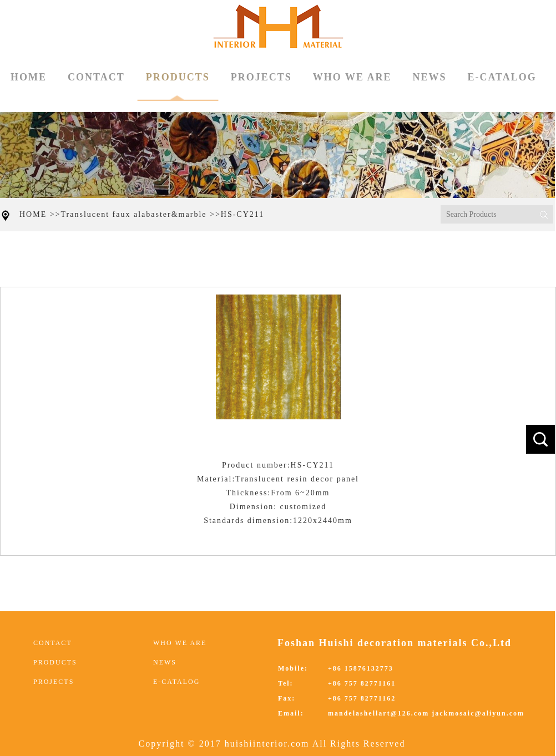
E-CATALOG (502, 77)
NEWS (429, 77)
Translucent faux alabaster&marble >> (141, 214)
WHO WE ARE (352, 77)
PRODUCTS (178, 86)
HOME (29, 77)
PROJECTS (261, 77)
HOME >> (40, 214)
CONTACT (96, 77)
